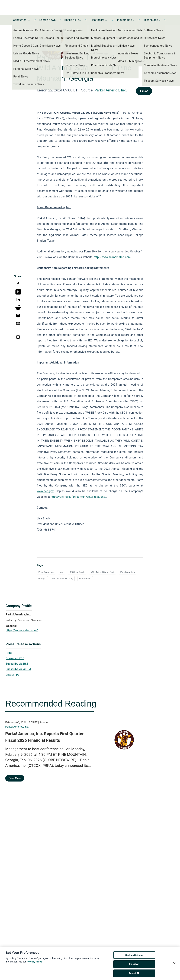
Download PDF (15, 658)
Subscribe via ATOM (18, 669)
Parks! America (46, 572)
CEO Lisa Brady (77, 572)
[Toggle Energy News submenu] (60, 20)
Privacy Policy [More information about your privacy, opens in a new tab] (35, 963)
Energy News (47, 20)
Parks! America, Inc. (111, 90)
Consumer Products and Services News (22, 20)
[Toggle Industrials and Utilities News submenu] (139, 20)
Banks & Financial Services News (73, 20)
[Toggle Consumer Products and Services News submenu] (35, 20)
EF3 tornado (85, 579)
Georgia (42, 579)
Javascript (12, 675)
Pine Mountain (128, 572)
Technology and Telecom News (152, 20)
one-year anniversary (63, 579)
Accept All (134, 975)
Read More (15, 778)
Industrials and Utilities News (126, 20)
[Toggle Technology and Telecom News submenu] (165, 20)
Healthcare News (99, 20)
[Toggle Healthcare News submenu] (112, 20)
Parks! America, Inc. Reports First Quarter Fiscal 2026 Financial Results (44, 737)
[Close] (174, 965)
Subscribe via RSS (17, 664)
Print (9, 653)
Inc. (62, 572)
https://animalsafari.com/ (22, 630)
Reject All (134, 966)
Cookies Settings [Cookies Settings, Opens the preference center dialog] (134, 957)
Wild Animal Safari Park (102, 572)
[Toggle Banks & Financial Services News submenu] (86, 20)
